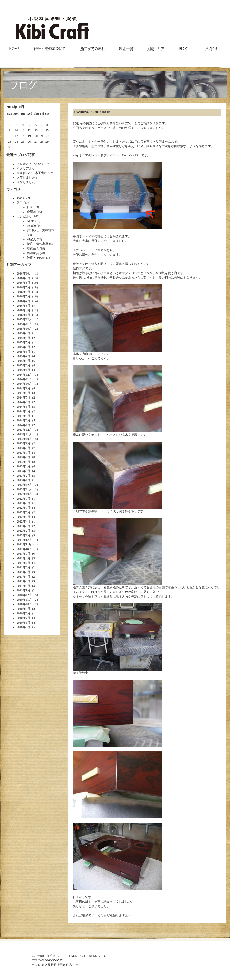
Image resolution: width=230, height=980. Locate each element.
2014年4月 (24, 411)
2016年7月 (24, 287)
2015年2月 (24, 365)
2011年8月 (24, 558)
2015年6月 (24, 347)
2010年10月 (24, 604)
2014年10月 (24, 384)
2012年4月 (24, 522)
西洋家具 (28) (36, 253)
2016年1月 (24, 315)
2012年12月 (24, 485)
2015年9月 (24, 333)
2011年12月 (24, 540)
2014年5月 (24, 407)
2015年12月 (24, 319)
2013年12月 (24, 430)
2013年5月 (24, 462)
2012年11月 (24, 489)
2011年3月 (24, 581)
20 (36, 136)
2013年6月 (24, 457)
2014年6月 (24, 402)
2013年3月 (24, 471)
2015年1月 (24, 370)
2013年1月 (24, 480)
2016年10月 (24, 274)
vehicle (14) (34, 226)
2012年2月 (24, 531)
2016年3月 (24, 306)
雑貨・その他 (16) (39, 258)
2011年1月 (24, 590)
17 (16, 136)
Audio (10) (34, 221)
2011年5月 (24, 572)
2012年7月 (24, 508)
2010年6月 (24, 623)
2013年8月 (24, 448)
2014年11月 (24, 379)
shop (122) (23, 198)
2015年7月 (24, 342)
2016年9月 (24, 278)
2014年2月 (24, 420)
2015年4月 (24, 356)
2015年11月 (24, 324)
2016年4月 (24, 301)
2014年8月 (24, 393)
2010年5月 (24, 627)
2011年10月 (24, 549)
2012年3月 (24, 526)
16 (10, 136)
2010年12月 (24, 595)
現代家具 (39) (36, 249)
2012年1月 (24, 535)
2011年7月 (24, 563)
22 (47, 136)
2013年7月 (24, 453)
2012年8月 (24, 503)
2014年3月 (24, 416)
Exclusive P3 (84, 112)
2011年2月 (24, 586)
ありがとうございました (33, 164)
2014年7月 (24, 398)
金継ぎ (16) (34, 212)
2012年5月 (24, 517)
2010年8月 (24, 613)
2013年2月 (24, 476)
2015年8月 (24, 338)
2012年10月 (24, 494)
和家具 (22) (34, 239)
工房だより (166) (28, 216)
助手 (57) (23, 203)
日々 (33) (33, 207)
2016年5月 (24, 296)
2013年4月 (24, 466)
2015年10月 (24, 329)
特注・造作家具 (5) (40, 244)
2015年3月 (24, 361)
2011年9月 (24, 554)
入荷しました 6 (27, 178)
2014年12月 (24, 375)
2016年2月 (24, 310)
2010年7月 (24, 618)
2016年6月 (24, 292)
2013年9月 (24, 443)
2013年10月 (24, 439)
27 (36, 142)
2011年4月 (24, 577)
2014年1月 (24, 425)
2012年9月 (24, 499)
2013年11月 (24, 434)
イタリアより (26, 168)
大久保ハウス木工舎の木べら (37, 173)
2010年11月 (24, 600)
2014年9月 (24, 388)
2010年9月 (24, 609)
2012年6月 (24, 512)
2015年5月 (24, 352)
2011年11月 (24, 544)
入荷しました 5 (27, 182)
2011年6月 (24, 567)
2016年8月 (24, 283)
